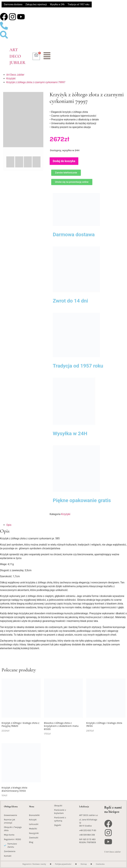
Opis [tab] (9, 525)
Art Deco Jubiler (17, 56)
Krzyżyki (11, 79)
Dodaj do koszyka (64, 161)
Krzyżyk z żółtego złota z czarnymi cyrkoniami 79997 (36, 82)
